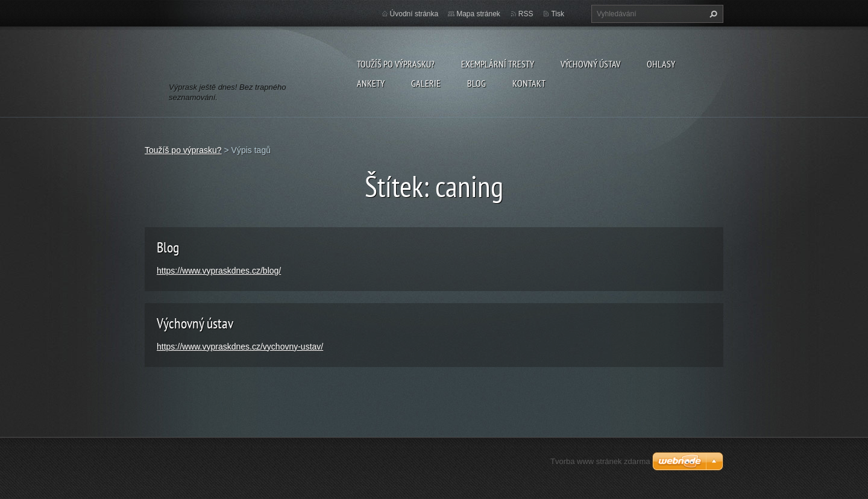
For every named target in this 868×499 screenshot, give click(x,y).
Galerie (426, 83)
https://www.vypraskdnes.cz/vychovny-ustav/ (240, 347)
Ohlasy (661, 64)
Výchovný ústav (590, 64)
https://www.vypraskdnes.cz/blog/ (219, 271)
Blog (476, 83)
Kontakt (529, 83)
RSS (526, 14)
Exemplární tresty (498, 64)
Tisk (558, 14)
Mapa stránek (478, 14)
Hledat (712, 14)
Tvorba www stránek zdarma (600, 461)
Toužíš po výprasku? (396, 64)
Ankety (371, 83)
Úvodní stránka (414, 14)
